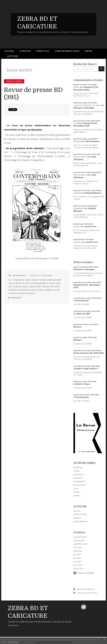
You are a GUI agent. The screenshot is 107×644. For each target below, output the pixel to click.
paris (33, 290)
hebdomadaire (39, 283)
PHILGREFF (78, 478)
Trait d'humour (92, 141)
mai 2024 (77, 558)
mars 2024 (78, 565)
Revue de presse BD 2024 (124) (88, 353)
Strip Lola (43, 51)
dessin (57, 290)
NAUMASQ (78, 467)
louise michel (24, 290)
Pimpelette (78, 208)
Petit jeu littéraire (93, 193)
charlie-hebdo (35, 287)
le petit (40, 290)
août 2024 (77, 547)
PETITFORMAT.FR (80, 522)
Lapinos (77, 242)
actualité (51, 283)
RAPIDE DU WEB (80, 514)
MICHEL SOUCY (80, 485)
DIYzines (77, 511)
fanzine (43, 280)
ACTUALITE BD (46, 275)
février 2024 (78, 569)
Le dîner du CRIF (82, 314)
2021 (10, 287)
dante (25, 287)
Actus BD (13, 56)
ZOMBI (76, 471)
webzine (17, 280)
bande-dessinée (54, 280)
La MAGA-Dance (82, 384)
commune (13, 290)
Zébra (76, 87)
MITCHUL (77, 518)
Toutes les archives (86, 573)
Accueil (9, 51)
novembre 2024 (80, 537)
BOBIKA (77, 496)
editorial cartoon (26, 293)
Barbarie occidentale (84, 108)
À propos (25, 51)
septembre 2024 (80, 544)
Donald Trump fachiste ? (86, 369)
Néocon (77, 327)
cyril (76, 123)
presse (28, 283)
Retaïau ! (78, 340)
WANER (76, 492)
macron (46, 287)
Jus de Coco (90, 226)
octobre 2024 (79, 540)
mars (58, 283)
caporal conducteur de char (87, 105)
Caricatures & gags (67, 51)
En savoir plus (13, 642)
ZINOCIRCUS (79, 475)
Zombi (77, 141)
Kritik (89, 51)
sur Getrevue (34, 130)
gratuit (35, 280)
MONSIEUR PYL (80, 481)
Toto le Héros (80, 157)
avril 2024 (77, 562)
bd (23, 280)
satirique (13, 293)
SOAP (76, 489)
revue (22, 283)
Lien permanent (17, 275)
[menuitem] (11, 51)
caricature (13, 283)
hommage (48, 290)
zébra (28, 280)
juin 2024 (77, 555)
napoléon (55, 287)
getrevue (17, 287)
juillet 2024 (78, 551)
